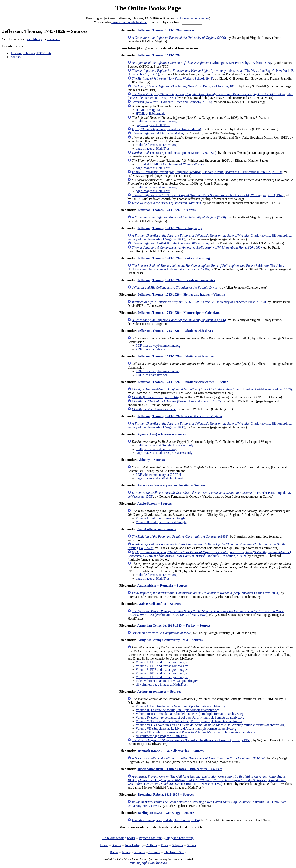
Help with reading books (119, 838)
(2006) (179, 38)
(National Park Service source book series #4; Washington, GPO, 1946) (208, 195)
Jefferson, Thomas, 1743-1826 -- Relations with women (176, 356)
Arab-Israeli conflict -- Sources (159, 604)
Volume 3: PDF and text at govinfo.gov (162, 670)
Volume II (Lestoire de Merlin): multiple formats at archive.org (178, 710)
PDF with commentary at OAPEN (158, 475)
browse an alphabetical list (129, 22)
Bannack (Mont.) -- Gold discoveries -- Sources (171, 751)
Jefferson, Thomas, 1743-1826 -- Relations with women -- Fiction (183, 382)
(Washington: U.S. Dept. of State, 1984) (206, 613)
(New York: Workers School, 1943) (173, 78)
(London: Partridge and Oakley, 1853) (212, 389)
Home (104, 845)
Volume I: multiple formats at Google (161, 518)
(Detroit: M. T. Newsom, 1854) (207, 780)
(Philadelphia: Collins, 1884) (166, 820)
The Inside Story (175, 852)
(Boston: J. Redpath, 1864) (155, 397)
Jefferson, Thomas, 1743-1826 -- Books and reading (174, 258)
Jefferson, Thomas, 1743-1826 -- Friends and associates (176, 280)
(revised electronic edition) (166, 129)
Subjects (178, 845)
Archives (154, 852)
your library (34, 39)
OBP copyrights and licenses (147, 863)
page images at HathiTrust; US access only (164, 453)
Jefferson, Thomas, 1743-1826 (31, 53)
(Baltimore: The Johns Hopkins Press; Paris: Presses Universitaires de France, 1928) (206, 267)
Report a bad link (150, 838)
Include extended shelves (192, 18)
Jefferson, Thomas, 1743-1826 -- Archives (167, 210)
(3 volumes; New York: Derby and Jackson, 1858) (185, 86)
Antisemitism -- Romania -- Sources (163, 586)
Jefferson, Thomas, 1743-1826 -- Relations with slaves (175, 331)
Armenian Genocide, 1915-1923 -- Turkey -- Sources (174, 625)
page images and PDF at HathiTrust (159, 478)
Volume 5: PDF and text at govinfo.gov (162, 677)
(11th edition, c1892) (210, 554)
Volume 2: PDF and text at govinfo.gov (162, 666)
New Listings (134, 845)
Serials (192, 845)
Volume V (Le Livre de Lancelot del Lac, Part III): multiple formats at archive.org (190, 721)
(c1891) (180, 536)
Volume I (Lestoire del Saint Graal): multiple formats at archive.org (180, 706)
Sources (16, 57)
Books (114, 852)
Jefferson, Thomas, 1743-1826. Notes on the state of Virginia (180, 416)
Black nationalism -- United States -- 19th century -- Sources (180, 769)
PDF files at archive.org (152, 349)
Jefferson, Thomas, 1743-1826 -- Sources (166, 30)
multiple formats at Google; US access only (165, 445)
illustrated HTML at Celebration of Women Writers (170, 164)
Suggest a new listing (180, 838)
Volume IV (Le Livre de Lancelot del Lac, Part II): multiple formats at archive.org (190, 717)
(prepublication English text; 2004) (206, 593)
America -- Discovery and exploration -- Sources (171, 485)
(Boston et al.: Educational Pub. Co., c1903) (207, 172)
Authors (152, 845)
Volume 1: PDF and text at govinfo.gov (162, 662)
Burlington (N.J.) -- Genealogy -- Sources (166, 813)
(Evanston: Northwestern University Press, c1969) (192, 740)
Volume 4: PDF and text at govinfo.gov (162, 673)
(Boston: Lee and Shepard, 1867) (176, 401)
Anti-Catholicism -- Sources (157, 529)
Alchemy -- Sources (151, 460)
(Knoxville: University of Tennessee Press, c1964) (199, 302)
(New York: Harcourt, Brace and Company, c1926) (172, 102)
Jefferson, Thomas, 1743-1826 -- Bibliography (170, 228)
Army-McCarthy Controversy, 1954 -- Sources (170, 640)
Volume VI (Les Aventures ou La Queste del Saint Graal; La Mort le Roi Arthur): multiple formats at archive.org (210, 725)
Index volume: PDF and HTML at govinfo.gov (167, 681)
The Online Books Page (148, 8)
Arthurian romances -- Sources (159, 691)
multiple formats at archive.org (156, 121)
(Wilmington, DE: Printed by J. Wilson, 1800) (201, 63)
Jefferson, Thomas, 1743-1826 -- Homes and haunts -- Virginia (181, 294)
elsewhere (54, 39)
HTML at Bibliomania (151, 113)
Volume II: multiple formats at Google (161, 522)
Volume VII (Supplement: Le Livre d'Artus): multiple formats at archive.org (186, 729)
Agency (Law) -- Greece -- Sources (162, 434)
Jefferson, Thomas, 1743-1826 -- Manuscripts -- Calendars (179, 313)
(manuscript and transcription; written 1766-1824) (174, 153)
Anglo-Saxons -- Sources (155, 503)
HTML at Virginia (148, 110)
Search (117, 845)
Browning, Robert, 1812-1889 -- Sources (166, 795)
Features (139, 852)
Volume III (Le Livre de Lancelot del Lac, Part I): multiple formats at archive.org (189, 714)
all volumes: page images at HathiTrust (162, 684)
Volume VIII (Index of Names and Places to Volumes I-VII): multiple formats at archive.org (197, 732)
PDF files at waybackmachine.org (158, 346)
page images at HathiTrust (153, 125)
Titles (164, 845)
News (126, 852)
